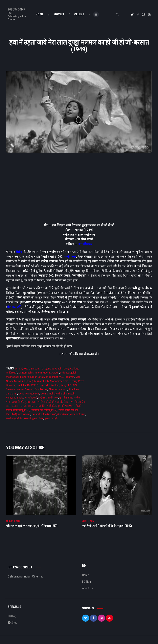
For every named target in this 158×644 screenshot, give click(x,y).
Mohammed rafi (59, 381)
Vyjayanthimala (15, 398)
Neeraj (73, 381)
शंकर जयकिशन (78, 414)
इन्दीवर (42, 398)
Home (86, 576)
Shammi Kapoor (58, 389)
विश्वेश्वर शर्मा (50, 414)
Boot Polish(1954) (59, 369)
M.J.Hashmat (67, 377)
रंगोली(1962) (51, 410)
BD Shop (13, 623)
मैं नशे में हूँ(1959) (22, 410)
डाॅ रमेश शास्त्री (56, 402)
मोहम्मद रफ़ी (37, 410)
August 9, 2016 (13, 522)
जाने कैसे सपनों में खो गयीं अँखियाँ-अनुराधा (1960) (107, 526)
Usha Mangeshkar (29, 394)
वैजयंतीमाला (63, 414)
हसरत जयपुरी (51, 418)
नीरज (66, 402)
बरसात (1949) (19, 406)
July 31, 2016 (88, 522)
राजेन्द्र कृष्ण (64, 410)
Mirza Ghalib (42, 381)
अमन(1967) (31, 398)
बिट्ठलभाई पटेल (49, 406)
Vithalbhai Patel (65, 394)
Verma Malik (48, 394)
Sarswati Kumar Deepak (20, 389)
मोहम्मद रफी (14, 307)
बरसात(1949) (34, 406)
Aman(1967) (22, 369)
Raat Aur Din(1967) (28, 385)
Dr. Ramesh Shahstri (30, 373)
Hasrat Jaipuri (51, 373)
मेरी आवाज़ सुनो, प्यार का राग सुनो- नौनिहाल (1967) (32, 526)
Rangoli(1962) (69, 385)
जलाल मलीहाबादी (40, 402)
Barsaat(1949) (39, 369)
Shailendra (41, 389)
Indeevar (65, 373)
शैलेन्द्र (19, 252)
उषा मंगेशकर (52, 398)
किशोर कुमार (24, 402)
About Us (87, 589)
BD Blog (86, 582)
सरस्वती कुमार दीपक (34, 418)
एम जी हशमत (66, 398)
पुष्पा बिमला (75, 402)
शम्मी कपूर (70, 257)
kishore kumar (28, 377)
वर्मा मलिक (37, 414)
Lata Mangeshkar (48, 377)
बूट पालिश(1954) (66, 406)
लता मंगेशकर (85, 244)
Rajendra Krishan (50, 385)
